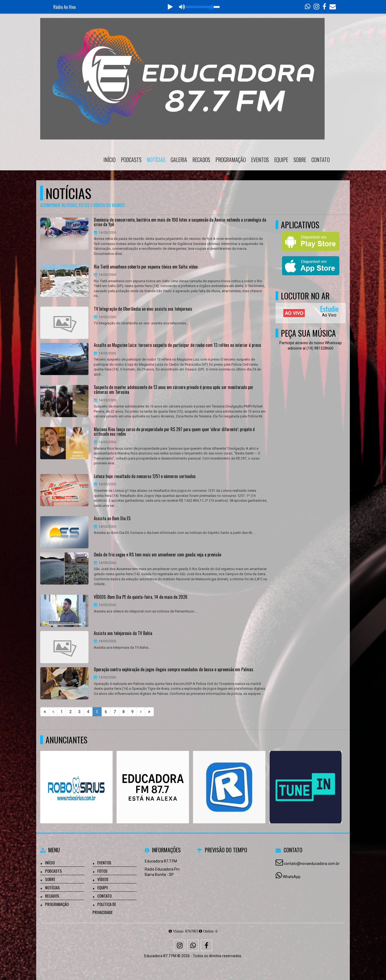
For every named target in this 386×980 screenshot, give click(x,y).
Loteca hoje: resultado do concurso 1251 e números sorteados (145, 476)
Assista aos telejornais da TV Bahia (123, 633)
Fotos (102, 871)
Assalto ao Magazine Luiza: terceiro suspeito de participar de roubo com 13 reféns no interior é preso (177, 345)
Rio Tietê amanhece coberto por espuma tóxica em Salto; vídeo (146, 267)
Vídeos (103, 879)
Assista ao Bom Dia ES (112, 519)
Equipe (281, 160)
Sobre (300, 160)
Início (110, 160)
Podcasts (131, 160)
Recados (201, 160)
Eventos (260, 160)
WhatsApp (292, 877)
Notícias (156, 160)
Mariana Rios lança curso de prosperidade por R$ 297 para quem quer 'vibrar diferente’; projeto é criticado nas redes (174, 432)
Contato (321, 160)
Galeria (179, 160)
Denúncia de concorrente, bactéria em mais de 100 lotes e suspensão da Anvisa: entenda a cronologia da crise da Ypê (180, 222)
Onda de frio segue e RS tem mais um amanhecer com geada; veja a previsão (157, 555)
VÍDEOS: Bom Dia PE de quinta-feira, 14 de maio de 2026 (141, 597)
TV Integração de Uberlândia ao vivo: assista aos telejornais (143, 309)
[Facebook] (206, 945)
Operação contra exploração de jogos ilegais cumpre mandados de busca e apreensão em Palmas (174, 670)
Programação (231, 160)
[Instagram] (180, 945)
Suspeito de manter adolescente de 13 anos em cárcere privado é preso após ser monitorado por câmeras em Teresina (174, 390)
